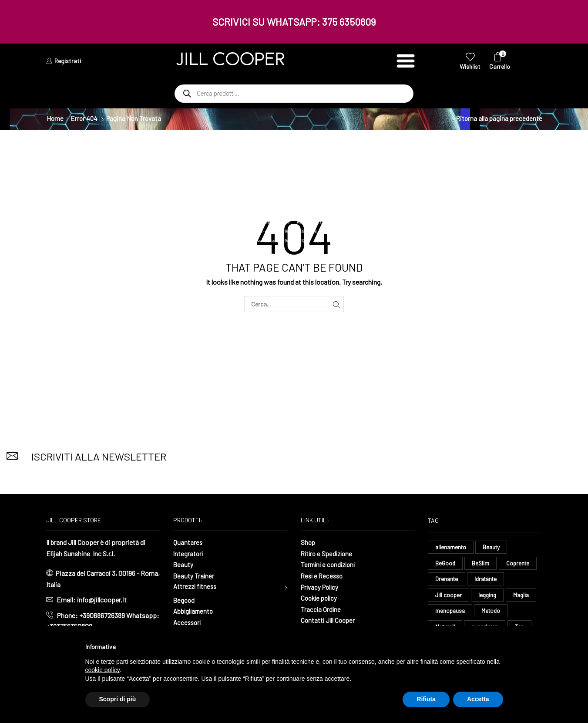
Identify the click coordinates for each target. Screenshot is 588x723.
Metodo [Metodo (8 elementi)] (493, 612)
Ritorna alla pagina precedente (499, 118)
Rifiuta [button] (426, 699)
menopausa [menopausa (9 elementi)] (451, 612)
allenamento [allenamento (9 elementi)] (452, 547)
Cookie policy (320, 598)
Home (55, 118)
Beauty (183, 564)
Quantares (188, 542)
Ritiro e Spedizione (328, 553)
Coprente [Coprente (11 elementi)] (520, 563)
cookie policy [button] (102, 670)
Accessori (188, 623)
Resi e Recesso (323, 576)
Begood (185, 601)
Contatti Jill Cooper (329, 620)
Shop (308, 542)
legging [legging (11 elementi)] (489, 596)
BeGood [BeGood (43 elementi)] (446, 563)
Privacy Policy (321, 587)
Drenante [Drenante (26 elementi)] (447, 580)
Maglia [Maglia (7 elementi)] (524, 596)
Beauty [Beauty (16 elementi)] (494, 547)
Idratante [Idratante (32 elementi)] (489, 580)
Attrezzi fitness (196, 587)
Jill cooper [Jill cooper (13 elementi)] (449, 596)
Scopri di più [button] (118, 699)
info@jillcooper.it (102, 600)
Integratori (189, 553)
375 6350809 (349, 22)
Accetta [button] (478, 699)
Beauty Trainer (194, 576)
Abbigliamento (194, 612)
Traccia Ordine (321, 609)
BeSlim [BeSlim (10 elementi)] (482, 563)
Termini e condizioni (330, 564)
